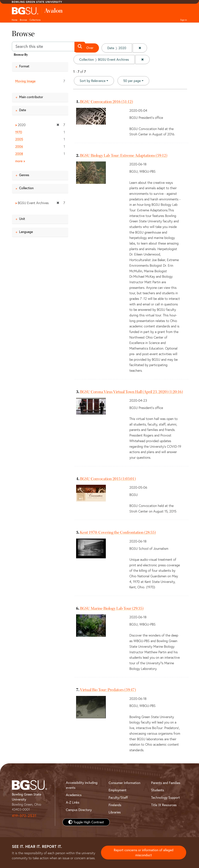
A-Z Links (73, 802)
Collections (35, 20)
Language (26, 232)
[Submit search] (80, 47)
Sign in (183, 20)
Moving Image (25, 81)
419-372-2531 (24, 816)
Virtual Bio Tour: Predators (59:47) (108, 690)
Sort (93, 81)
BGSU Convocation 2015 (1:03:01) (108, 479)
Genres (24, 175)
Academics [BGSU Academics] (74, 795)
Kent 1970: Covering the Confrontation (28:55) (118, 532)
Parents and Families (166, 783)
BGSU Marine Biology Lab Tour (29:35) (112, 608)
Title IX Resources (164, 805)
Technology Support (165, 798)
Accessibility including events (82, 785)
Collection (26, 188)
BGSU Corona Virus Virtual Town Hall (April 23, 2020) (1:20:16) (131, 392)
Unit (22, 219)
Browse (23, 20)
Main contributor (31, 97)
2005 (19, 139)
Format (24, 66)
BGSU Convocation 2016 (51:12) (106, 102)
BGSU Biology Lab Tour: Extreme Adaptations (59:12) (124, 155)
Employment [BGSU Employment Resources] (118, 790)
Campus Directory (79, 810)
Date (23, 110)
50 (132, 80)
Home (14, 20)
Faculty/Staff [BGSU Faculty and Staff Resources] (118, 798)
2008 (19, 154)
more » (20, 161)
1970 (19, 132)
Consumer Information (124, 783)
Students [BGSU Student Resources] (158, 790)
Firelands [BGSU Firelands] (115, 805)
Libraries (115, 812)
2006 (19, 146)
